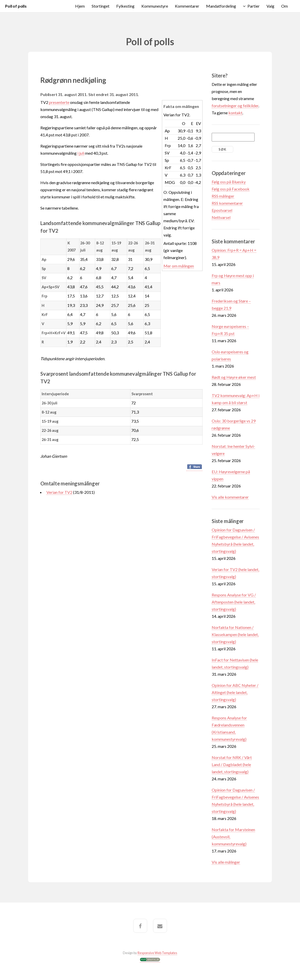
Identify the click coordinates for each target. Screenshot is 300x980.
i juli (81, 153)
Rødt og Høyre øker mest (234, 377)
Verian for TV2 (59, 492)
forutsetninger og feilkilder (235, 106)
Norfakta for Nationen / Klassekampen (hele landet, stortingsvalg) (235, 634)
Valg (270, 6)
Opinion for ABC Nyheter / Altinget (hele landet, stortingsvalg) (235, 692)
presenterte (59, 102)
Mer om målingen (179, 266)
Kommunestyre (155, 6)
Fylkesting (125, 6)
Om (285, 6)
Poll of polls (16, 6)
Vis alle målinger (226, 862)
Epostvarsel (222, 210)
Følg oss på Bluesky (229, 182)
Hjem (80, 6)
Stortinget (101, 6)
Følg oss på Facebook (231, 189)
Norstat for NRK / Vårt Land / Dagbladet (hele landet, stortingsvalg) (232, 764)
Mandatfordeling (221, 6)
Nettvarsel (221, 217)
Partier (254, 6)
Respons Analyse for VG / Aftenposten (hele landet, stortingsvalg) (234, 602)
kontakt (235, 113)
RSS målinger (223, 196)
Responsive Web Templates (157, 953)
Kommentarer (187, 6)
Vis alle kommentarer (230, 497)
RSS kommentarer (227, 203)
